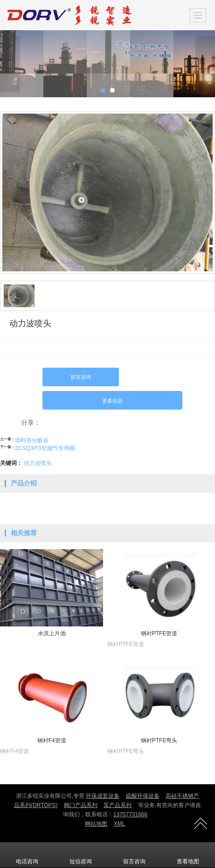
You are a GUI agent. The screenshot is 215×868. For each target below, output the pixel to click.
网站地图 (96, 824)
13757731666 (130, 814)
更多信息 (112, 401)
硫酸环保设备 (143, 796)
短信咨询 (81, 855)
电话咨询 (27, 855)
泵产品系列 (118, 805)
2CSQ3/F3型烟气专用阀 (45, 448)
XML (120, 824)
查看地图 (188, 855)
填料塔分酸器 (32, 440)
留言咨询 (81, 377)
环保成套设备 (103, 796)
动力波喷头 (38, 463)
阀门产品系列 (81, 805)
